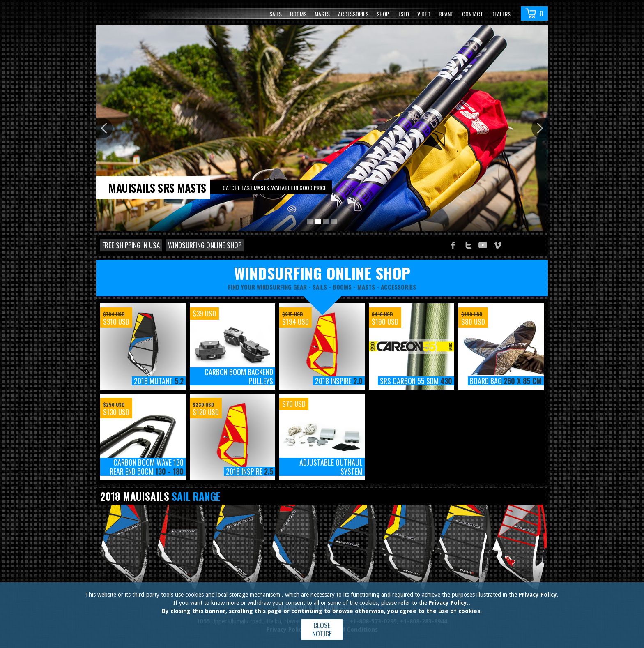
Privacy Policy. (539, 595)
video (424, 14)
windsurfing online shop (322, 273)
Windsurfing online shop (205, 245)
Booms (298, 14)
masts (366, 287)
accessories (398, 287)
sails (320, 287)
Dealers (501, 14)
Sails (276, 14)
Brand (446, 14)
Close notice (322, 629)
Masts (322, 14)
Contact (473, 14)
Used (403, 14)
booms (342, 287)
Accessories (353, 14)
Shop (383, 14)
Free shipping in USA (131, 245)
